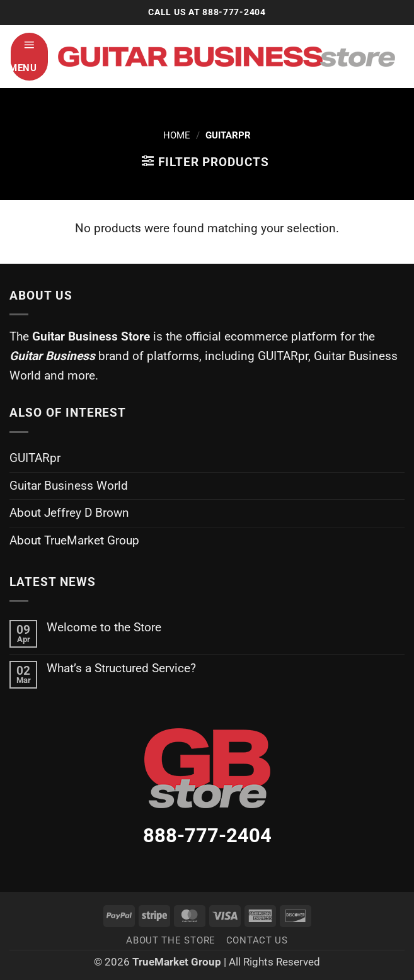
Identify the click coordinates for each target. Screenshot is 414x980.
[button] (29, 57)
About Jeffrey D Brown (69, 513)
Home (177, 135)
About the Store (171, 940)
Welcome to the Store (104, 627)
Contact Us (257, 940)
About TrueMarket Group (74, 540)
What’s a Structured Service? (121, 668)
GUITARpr (35, 458)
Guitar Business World (69, 486)
